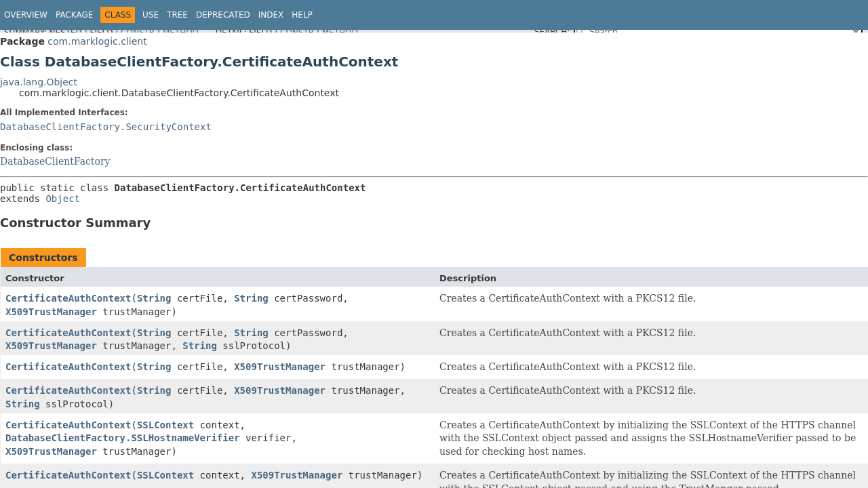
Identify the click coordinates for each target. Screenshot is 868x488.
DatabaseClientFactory (55, 161)
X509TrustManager (51, 312)
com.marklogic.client (97, 41)
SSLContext (165, 425)
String (154, 298)
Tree (177, 15)
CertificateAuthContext (68, 298)
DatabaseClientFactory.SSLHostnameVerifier (123, 438)
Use (151, 15)
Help (302, 15)
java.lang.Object (39, 82)
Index (271, 15)
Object (63, 199)
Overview (26, 15)
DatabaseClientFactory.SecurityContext (106, 127)
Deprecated (223, 15)
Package (74, 15)
